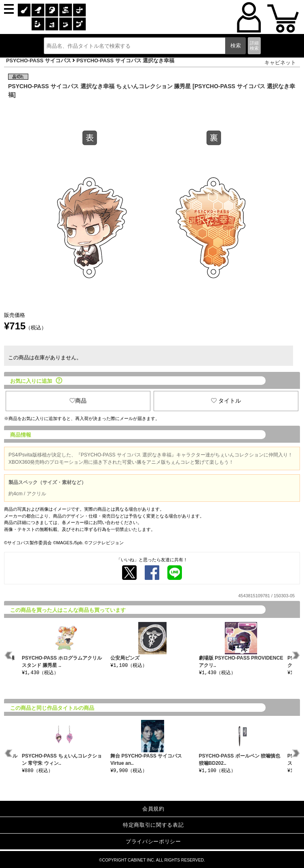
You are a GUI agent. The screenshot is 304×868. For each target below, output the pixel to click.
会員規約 (153, 809)
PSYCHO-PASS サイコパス (39, 60)
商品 (78, 401)
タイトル (226, 401)
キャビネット (280, 63)
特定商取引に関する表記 (153, 825)
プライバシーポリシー (153, 841)
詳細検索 (254, 46)
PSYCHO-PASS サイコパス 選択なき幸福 (125, 60)
